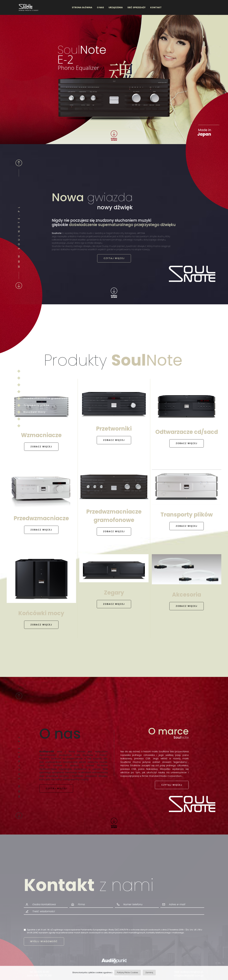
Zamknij (149, 972)
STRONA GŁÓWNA (82, 7)
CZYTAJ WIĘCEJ (114, 258)
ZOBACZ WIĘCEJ (41, 447)
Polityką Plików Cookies (128, 972)
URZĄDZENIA (116, 7)
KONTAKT (156, 7)
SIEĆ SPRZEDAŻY (136, 7)
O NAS (100, 7)
